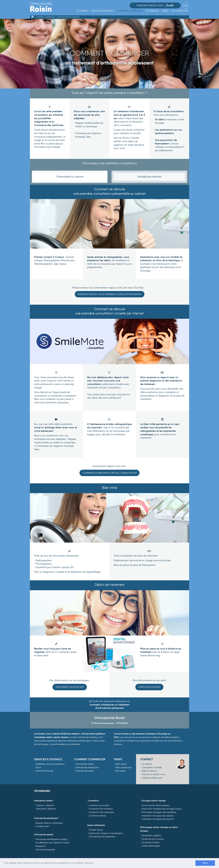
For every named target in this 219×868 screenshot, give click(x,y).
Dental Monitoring (44, 771)
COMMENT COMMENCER (90, 759)
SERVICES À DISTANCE (48, 759)
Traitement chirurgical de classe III (158, 819)
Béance (52, 809)
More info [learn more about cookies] (89, 863)
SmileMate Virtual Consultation (50, 764)
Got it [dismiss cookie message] (205, 863)
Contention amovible (99, 805)
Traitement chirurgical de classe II (158, 816)
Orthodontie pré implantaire (102, 837)
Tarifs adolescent (123, 768)
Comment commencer (45, 17)
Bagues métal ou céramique (49, 823)
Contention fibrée (97, 816)
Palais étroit (42, 809)
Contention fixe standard (100, 809)
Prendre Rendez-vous (160, 5)
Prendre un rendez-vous (153, 774)
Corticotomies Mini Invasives (155, 805)
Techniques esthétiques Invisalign (51, 839)
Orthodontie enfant (85, 764)
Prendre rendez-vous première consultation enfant (110, 294)
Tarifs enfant (121, 764)
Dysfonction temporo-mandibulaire (106, 833)
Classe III (50, 805)
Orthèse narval (96, 830)
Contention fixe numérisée (101, 812)
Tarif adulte (120, 771)
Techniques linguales (45, 850)
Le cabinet (147, 764)
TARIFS (118, 759)
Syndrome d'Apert (150, 842)
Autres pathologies (151, 846)
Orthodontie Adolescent (68, 17)
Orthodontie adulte (85, 771)
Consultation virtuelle (152, 768)
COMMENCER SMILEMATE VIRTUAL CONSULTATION (109, 473)
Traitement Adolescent (70, 687)
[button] (103, 11)
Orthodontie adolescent (87, 768)
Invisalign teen (42, 826)
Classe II (40, 805)
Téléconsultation (149, 771)
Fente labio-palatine (151, 836)
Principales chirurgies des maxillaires (159, 812)
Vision (38, 768)
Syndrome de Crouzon (153, 839)
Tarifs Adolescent (149, 687)
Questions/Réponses (152, 778)
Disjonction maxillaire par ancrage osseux (161, 809)
